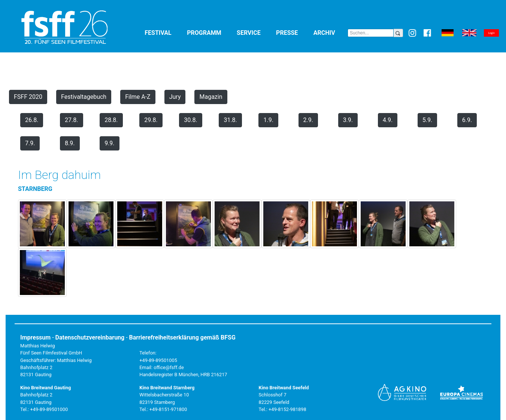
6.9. (467, 120)
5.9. (427, 120)
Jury (175, 97)
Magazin (211, 97)
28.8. (111, 120)
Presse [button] (293, 32)
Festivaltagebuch (84, 97)
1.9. (268, 120)
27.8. (71, 120)
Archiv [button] (331, 32)
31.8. (230, 120)
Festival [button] (164, 32)
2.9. (308, 120)
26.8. (32, 120)
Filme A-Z (138, 97)
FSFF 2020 (28, 97)
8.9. (70, 143)
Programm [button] (210, 32)
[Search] (370, 33)
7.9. (30, 143)
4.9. (388, 120)
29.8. (151, 120)
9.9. (109, 143)
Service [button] (255, 32)
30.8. (190, 120)
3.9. (348, 120)
